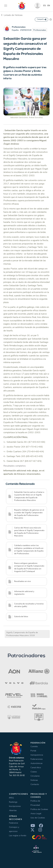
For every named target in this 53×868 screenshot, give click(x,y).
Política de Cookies (39, 809)
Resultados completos (15, 466)
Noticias (34, 780)
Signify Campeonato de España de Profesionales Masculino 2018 (22, 634)
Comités (34, 746)
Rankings (13, 802)
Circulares (35, 776)
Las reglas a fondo (18, 835)
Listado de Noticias (12, 15)
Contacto (35, 784)
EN (49, 6)
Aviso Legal (36, 813)
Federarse (14, 823)
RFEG (11, 798)
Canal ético (36, 767)
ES (45, 6)
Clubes (34, 772)
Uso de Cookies (38, 818)
